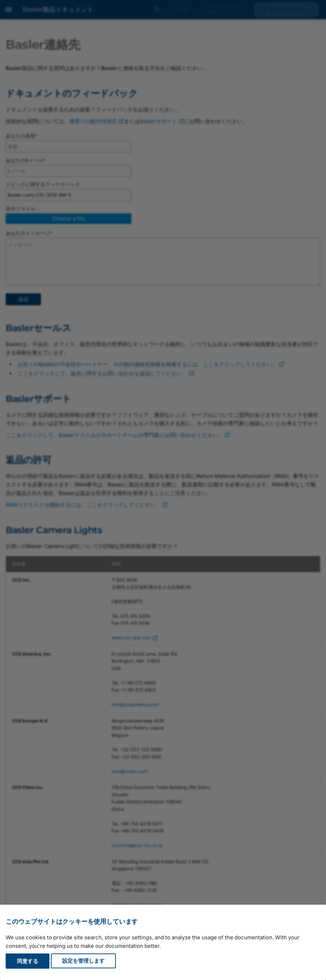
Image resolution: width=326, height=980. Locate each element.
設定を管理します (83, 961)
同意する (28, 961)
